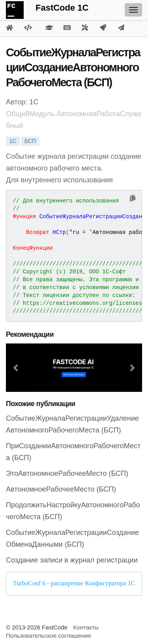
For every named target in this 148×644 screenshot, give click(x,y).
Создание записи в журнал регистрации (72, 560)
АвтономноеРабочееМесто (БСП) (61, 489)
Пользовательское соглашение (49, 636)
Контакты (86, 627)
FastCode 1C (62, 8)
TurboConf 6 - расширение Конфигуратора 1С (74, 583)
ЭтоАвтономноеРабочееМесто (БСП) (67, 473)
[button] (16, 368)
